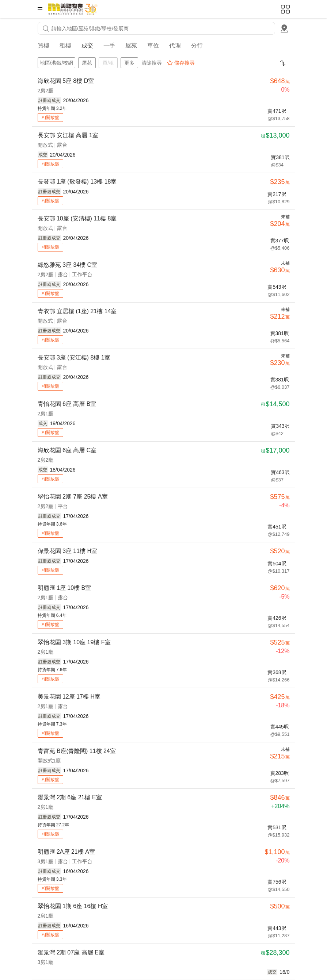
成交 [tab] (87, 45)
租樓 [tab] (65, 45)
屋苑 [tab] (131, 45)
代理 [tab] (175, 45)
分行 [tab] (197, 45)
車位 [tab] (153, 45)
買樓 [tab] (43, 45)
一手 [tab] (109, 45)
